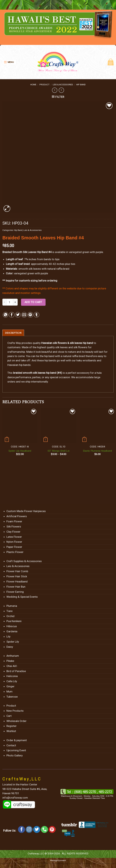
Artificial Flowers (17, 517)
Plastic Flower (15, 552)
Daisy (10, 647)
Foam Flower (14, 522)
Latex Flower (14, 537)
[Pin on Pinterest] (30, 315)
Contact (11, 746)
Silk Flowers (14, 527)
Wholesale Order (16, 721)
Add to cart (33, 302)
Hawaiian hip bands (19, 365)
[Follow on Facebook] (21, 830)
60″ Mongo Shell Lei (59, 451)
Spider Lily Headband (20, 451)
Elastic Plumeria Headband (97, 451)
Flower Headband (17, 582)
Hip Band (81, 84)
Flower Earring (15, 592)
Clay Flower (13, 532)
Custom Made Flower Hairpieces (26, 511)
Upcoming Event (16, 751)
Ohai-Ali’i (12, 666)
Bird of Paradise (16, 671)
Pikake (10, 661)
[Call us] (44, 830)
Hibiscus (12, 626)
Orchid (10, 616)
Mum (9, 692)
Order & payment (17, 740)
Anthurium (13, 656)
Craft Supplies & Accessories (24, 561)
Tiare (9, 611)
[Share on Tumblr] (37, 315)
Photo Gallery (15, 756)
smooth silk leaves (30, 269)
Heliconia (12, 676)
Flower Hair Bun (16, 587)
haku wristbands (86, 361)
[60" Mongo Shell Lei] (59, 426)
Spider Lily (13, 642)
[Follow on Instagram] (29, 830)
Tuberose (12, 697)
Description (13, 333)
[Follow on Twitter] (37, 830)
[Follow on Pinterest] (52, 830)
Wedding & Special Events (22, 597)
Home (33, 84)
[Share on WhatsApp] (6, 315)
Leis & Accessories (63, 84)
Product (44, 84)
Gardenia (12, 632)
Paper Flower (14, 547)
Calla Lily (12, 681)
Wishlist (11, 731)
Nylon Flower (14, 542)
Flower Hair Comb (17, 571)
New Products (15, 711)
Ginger (10, 687)
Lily (8, 637)
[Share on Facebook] (12, 315)
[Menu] (9, 62)
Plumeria (12, 606)
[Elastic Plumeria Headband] (97, 426)
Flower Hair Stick (17, 577)
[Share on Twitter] (18, 315)
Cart (9, 716)
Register (11, 726)
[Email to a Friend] (24, 315)
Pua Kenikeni (14, 621)
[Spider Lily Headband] (20, 426)
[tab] (13, 333)
